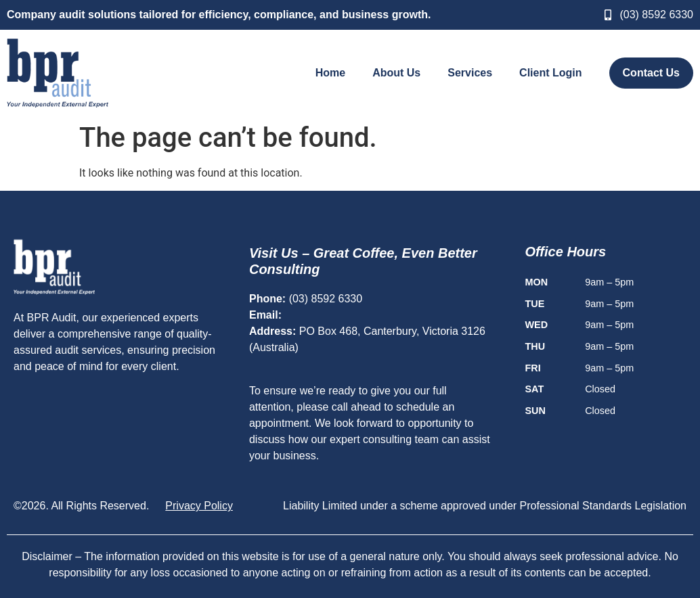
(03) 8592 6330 (326, 299)
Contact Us (651, 73)
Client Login (550, 73)
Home (330, 73)
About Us (396, 73)
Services (470, 73)
